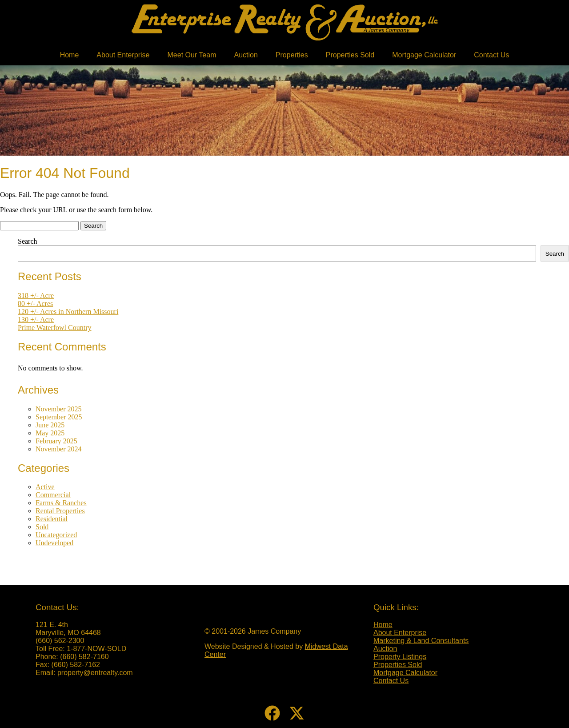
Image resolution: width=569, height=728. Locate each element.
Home (70, 55)
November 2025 (59, 409)
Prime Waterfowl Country (55, 328)
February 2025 (56, 441)
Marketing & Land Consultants (421, 641)
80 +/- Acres (35, 304)
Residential (52, 519)
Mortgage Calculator (424, 55)
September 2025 (59, 417)
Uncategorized (56, 535)
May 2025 (50, 433)
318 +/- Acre (36, 296)
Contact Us (491, 55)
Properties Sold (350, 55)
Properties (292, 55)
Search (28, 241)
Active (45, 487)
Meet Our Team (192, 55)
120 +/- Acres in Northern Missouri (68, 312)
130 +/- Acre (36, 320)
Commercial (53, 495)
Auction (246, 55)
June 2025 (50, 425)
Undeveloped (54, 543)
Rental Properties (60, 511)
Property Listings (400, 657)
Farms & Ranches (61, 503)
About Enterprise (123, 55)
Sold (42, 527)
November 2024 (59, 449)
